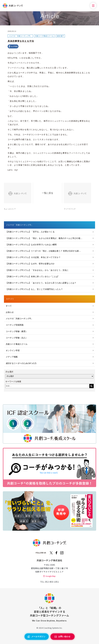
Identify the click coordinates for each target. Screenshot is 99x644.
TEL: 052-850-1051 (49, 582)
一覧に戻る (48, 193)
